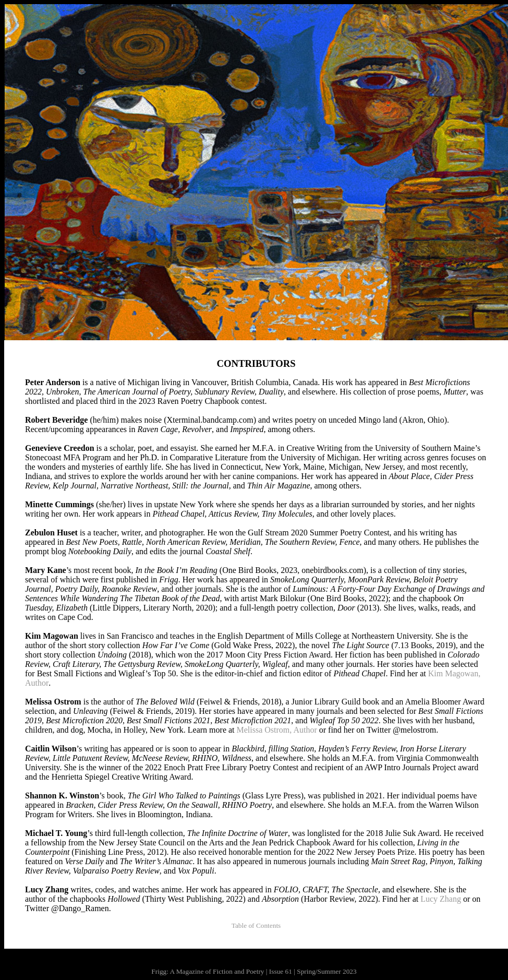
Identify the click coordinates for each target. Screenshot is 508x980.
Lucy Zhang (441, 899)
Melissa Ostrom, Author (277, 730)
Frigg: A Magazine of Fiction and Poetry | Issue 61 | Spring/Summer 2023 (254, 971)
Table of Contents (256, 925)
